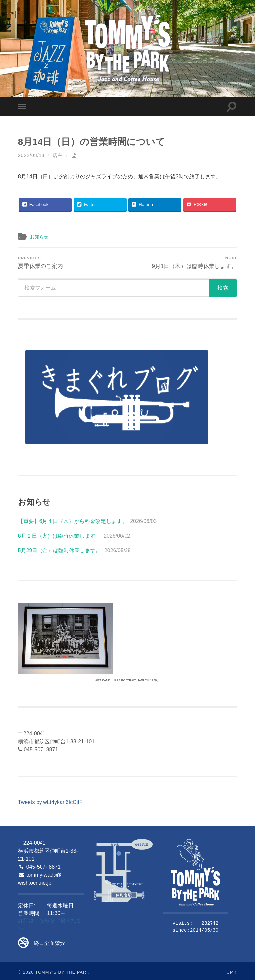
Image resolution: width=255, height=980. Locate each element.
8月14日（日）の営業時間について (94, 142)
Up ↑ (232, 973)
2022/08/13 (32, 155)
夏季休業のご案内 (41, 263)
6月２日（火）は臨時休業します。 (59, 536)
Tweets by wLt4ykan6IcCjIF (50, 803)
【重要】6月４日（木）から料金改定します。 (73, 522)
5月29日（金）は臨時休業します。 (60, 551)
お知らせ (40, 237)
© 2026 (26, 973)
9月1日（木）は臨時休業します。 (194, 263)
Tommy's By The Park (62, 973)
